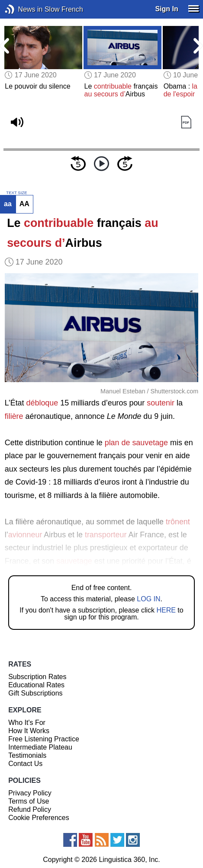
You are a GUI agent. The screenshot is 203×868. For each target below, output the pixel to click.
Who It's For (27, 723)
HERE (166, 610)
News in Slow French (23, 9)
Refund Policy (30, 809)
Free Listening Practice (44, 739)
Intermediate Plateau (40, 747)
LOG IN (148, 599)
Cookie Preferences (39, 818)
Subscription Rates (37, 677)
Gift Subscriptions (35, 693)
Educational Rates (36, 685)
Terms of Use (29, 801)
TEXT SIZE (16, 193)
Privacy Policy (30, 793)
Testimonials (27, 755)
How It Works (29, 731)
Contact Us (25, 764)
